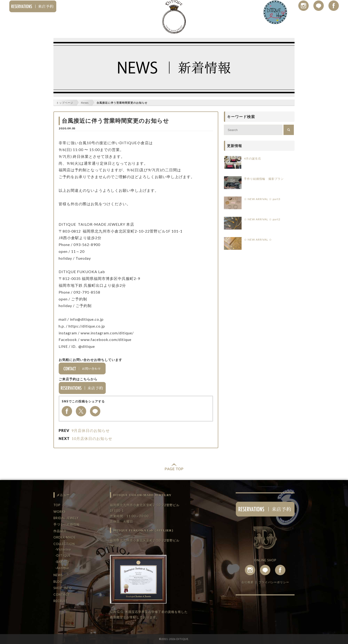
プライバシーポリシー (274, 582)
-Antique (62, 568)
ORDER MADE (65, 537)
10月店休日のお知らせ (92, 438)
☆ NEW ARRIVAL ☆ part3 (262, 199)
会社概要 (247, 582)
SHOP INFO (63, 588)
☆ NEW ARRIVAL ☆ (258, 240)
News (85, 103)
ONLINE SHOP (265, 560)
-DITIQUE (63, 555)
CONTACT (62, 595)
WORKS (60, 512)
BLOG (58, 582)
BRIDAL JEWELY (66, 518)
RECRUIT (61, 601)
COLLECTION (64, 544)
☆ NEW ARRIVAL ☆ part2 (262, 219)
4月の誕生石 (253, 158)
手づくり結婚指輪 (67, 524)
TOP (57, 505)
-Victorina (63, 549)
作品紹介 (60, 531)
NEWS (58, 575)
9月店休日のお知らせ (91, 430)
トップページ (65, 103)
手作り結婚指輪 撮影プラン (264, 179)
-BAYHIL (62, 562)
